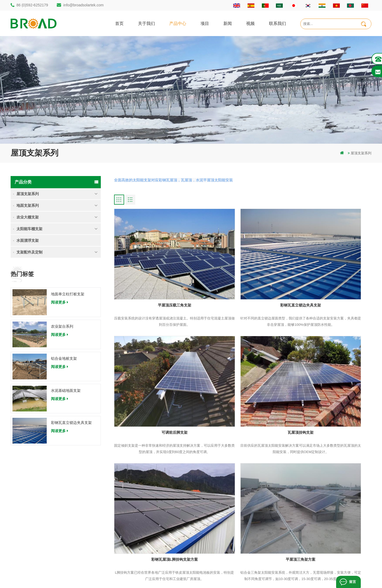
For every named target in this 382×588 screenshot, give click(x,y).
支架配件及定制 (29, 252)
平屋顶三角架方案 (330, 374)
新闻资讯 (227, 517)
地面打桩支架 (136, 517)
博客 (223, 544)
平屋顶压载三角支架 (155, 276)
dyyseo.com (254, 576)
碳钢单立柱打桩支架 (142, 499)
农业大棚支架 (28, 217)
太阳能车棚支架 (29, 229)
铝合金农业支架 (138, 535)
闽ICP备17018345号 (226, 576)
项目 (205, 23)
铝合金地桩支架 (64, 358)
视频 (250, 23)
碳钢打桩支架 (136, 526)
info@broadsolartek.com (84, 5)
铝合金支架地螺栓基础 (143, 553)
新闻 (228, 23)
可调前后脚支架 (330, 276)
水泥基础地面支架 (66, 390)
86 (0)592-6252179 (32, 5)
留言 (352, 582)
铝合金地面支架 (138, 544)
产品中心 (178, 23)
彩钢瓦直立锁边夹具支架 (71, 423)
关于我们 (146, 23)
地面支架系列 (28, 205)
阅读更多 (60, 302)
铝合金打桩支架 (138, 508)
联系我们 (277, 23)
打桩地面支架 (136, 490)
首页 (119, 23)
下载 (223, 535)
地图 (223, 526)
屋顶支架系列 (361, 153)
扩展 (223, 553)
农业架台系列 (62, 326)
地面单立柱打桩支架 (68, 294)
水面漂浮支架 (28, 240)
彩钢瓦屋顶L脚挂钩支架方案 (243, 374)
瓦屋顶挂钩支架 (155, 374)
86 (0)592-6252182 (35, 504)
